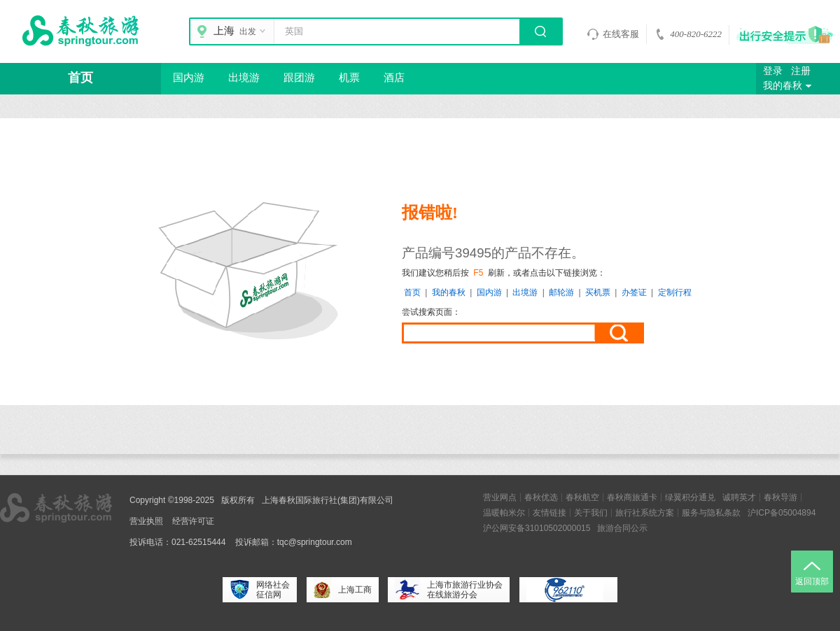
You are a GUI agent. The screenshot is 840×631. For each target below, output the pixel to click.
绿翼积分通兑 (690, 497)
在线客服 (613, 34)
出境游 (244, 78)
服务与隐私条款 (711, 513)
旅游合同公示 (622, 528)
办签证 (634, 292)
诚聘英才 (739, 497)
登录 (773, 71)
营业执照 (146, 521)
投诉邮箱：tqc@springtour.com (294, 542)
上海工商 (343, 590)
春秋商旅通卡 (632, 497)
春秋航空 (582, 497)
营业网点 (500, 497)
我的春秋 (789, 86)
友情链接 (549, 513)
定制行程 (675, 292)
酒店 (394, 78)
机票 (349, 78)
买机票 (598, 292)
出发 (254, 31)
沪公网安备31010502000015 (537, 528)
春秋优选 (541, 497)
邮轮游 (561, 292)
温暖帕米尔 (504, 513)
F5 (478, 273)
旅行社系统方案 (645, 513)
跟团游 (299, 78)
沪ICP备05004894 (782, 513)
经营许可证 (193, 521)
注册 (801, 71)
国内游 (189, 78)
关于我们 (591, 513)
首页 (80, 78)
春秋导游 (780, 497)
